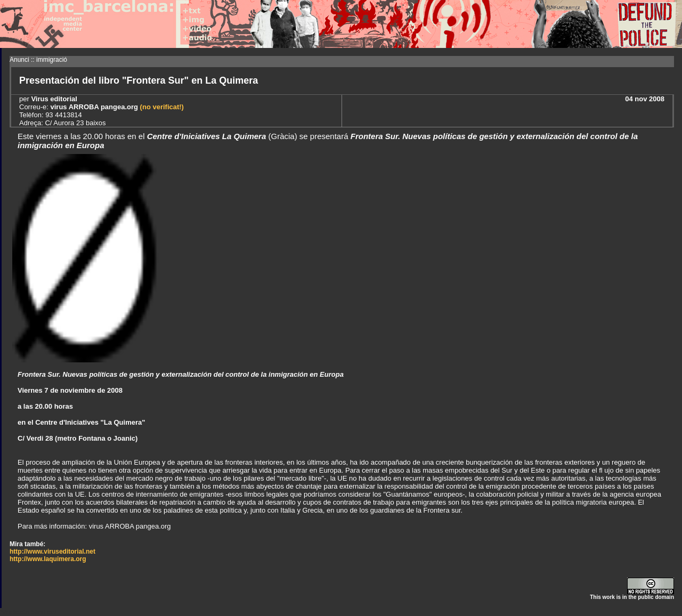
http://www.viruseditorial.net (52, 552)
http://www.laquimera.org (48, 559)
